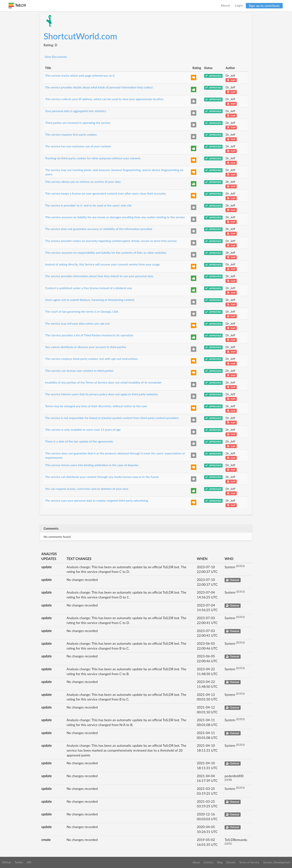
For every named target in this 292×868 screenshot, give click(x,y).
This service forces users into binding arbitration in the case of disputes (92, 465)
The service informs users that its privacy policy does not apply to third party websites (101, 394)
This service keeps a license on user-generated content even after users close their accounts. (106, 193)
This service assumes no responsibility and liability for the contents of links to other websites (106, 252)
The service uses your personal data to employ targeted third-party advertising (97, 500)
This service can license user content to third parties (79, 371)
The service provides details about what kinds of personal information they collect (99, 87)
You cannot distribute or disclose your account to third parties (86, 347)
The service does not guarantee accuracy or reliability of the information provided (99, 229)
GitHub (6, 862)
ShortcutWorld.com (80, 36)
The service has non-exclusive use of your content (78, 146)
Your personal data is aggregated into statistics (76, 111)
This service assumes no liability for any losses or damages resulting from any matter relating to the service (115, 217)
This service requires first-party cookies (71, 134)
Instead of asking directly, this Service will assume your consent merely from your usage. (103, 264)
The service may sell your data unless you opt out (77, 323)
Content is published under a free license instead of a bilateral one (88, 288)
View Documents (56, 57)
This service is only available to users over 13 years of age (83, 430)
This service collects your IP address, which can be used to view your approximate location (104, 99)
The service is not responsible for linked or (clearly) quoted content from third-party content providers (112, 418)
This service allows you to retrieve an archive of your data (83, 182)
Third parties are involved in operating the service (78, 123)
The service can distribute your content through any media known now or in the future (102, 477)
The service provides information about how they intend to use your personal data (99, 276)
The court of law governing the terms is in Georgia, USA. (82, 311)
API (29, 862)
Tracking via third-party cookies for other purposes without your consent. (93, 158)
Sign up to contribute (264, 6)
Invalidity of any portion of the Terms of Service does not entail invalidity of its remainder (103, 382)
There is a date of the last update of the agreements (79, 441)
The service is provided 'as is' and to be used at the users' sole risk (88, 205)
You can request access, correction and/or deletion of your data (87, 489)
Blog (220, 862)
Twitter (19, 862)
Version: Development (277, 862)
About (226, 5)
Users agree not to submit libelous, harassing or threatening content (90, 300)
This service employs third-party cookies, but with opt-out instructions (91, 359)
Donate (231, 862)
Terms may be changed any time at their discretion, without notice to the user (96, 406)
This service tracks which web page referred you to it (80, 75)
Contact (209, 862)
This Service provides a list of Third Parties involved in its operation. (89, 335)
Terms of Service (249, 862)
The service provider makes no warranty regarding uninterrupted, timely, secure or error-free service (111, 241)
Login (239, 5)
